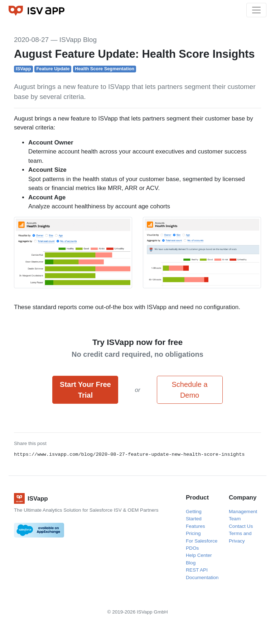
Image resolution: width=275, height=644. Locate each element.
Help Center (199, 555)
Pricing (193, 533)
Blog (191, 563)
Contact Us (241, 526)
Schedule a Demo (190, 390)
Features (196, 526)
